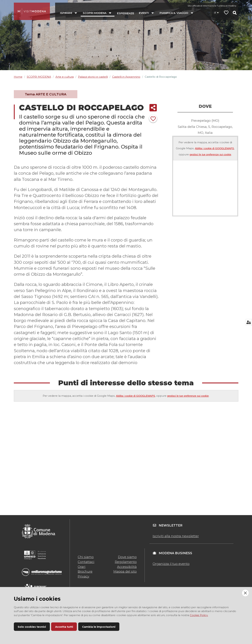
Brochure (85, 572)
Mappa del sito (125, 572)
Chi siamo (86, 557)
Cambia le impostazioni (99, 627)
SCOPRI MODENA (39, 77)
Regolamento (126, 562)
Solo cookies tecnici (32, 627)
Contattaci (86, 562)
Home (18, 77)
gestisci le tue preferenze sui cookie (210, 154)
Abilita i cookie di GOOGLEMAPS (214, 148)
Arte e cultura (65, 77)
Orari (82, 567)
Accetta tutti (64, 627)
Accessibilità (127, 567)
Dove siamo (127, 557)
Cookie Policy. (199, 615)
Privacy (83, 576)
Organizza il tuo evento (171, 564)
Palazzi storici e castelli (93, 77)
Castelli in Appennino (126, 77)
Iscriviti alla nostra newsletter (176, 536)
